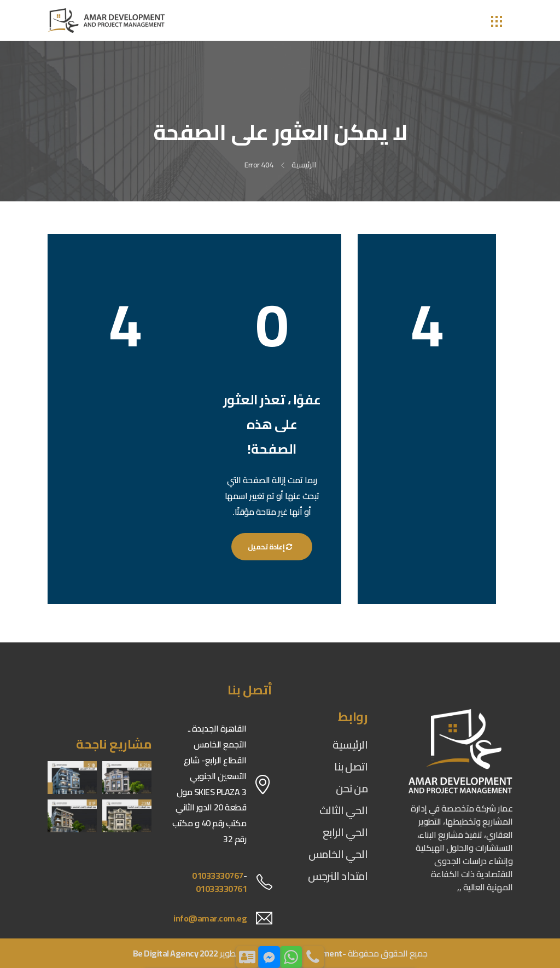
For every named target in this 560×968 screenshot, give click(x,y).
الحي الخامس (338, 854)
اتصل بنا (351, 766)
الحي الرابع (345, 832)
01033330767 (218, 876)
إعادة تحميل (272, 547)
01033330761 (221, 889)
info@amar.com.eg (210, 918)
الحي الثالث (344, 810)
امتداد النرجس (338, 876)
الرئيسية (304, 165)
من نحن (352, 788)
